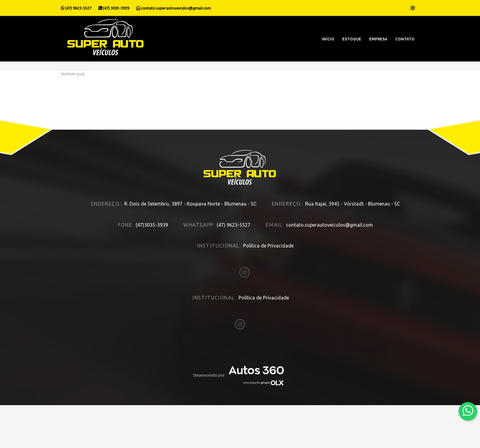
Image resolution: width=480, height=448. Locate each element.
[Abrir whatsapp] (468, 411)
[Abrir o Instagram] (413, 8)
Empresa (378, 39)
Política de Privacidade (268, 238)
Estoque (352, 39)
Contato (405, 39)
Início (328, 39)
